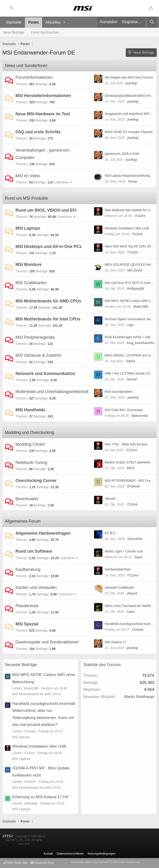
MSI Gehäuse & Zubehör (38, 355)
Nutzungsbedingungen (101, 854)
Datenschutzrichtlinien (70, 854)
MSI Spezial (27, 624)
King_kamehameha (141, 343)
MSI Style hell (15, 863)
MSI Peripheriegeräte (35, 337)
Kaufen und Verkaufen (36, 588)
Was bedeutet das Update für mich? (130, 210)
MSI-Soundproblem (119, 392)
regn (131, 325)
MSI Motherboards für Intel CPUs (48, 319)
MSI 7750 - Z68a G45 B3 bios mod (130, 444)
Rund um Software (34, 551)
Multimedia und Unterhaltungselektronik (52, 392)
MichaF (132, 379)
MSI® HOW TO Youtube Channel (129, 132)
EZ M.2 (110, 533)
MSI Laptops (28, 228)
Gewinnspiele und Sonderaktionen (47, 642)
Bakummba (140, 416)
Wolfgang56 (135, 289)
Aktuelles (53, 22)
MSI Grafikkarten (31, 283)
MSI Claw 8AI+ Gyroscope (124, 410)
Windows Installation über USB (127, 228)
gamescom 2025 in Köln (122, 154)
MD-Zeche (135, 270)
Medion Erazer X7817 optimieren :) (130, 462)
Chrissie (138, 630)
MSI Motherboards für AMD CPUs (48, 301)
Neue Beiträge (14, 32)
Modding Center (30, 444)
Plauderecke (27, 606)
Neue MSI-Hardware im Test (43, 114)
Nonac (133, 181)
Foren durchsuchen (45, 32)
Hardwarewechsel (118, 569)
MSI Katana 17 (115, 642)
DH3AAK (134, 486)
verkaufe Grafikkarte (119, 588)
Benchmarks (27, 499)
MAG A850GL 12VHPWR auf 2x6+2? (131, 355)
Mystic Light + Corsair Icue (124, 551)
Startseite (14, 22)
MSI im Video (28, 176)
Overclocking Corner (36, 481)
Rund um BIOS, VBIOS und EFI (46, 210)
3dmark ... (112, 499)
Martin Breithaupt (139, 697)
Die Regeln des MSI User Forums (129, 77)
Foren (34, 22)
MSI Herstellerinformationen (43, 96)
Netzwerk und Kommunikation (45, 374)
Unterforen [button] (61, 182)
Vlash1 (131, 361)
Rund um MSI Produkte (26, 198)
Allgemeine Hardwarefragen (43, 533)
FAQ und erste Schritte (38, 132)
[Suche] (152, 22)
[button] (64, 23)
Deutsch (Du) (42, 863)
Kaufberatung (28, 570)
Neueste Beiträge (21, 665)
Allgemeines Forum (23, 521)
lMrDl (131, 468)
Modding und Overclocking (29, 432)
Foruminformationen (34, 77)
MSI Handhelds (30, 410)
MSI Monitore (29, 265)
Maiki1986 (141, 307)
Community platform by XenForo (106, 862)
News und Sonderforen (26, 66)
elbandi (132, 593)
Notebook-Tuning (31, 463)
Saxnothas (135, 539)
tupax (138, 557)
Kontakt (48, 854)
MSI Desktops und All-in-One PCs (49, 247)
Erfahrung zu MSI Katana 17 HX (40, 797)
